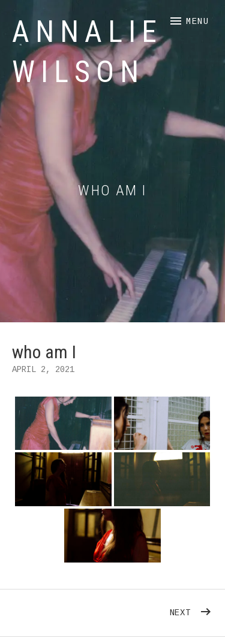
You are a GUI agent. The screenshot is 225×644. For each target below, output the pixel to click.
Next (192, 610)
